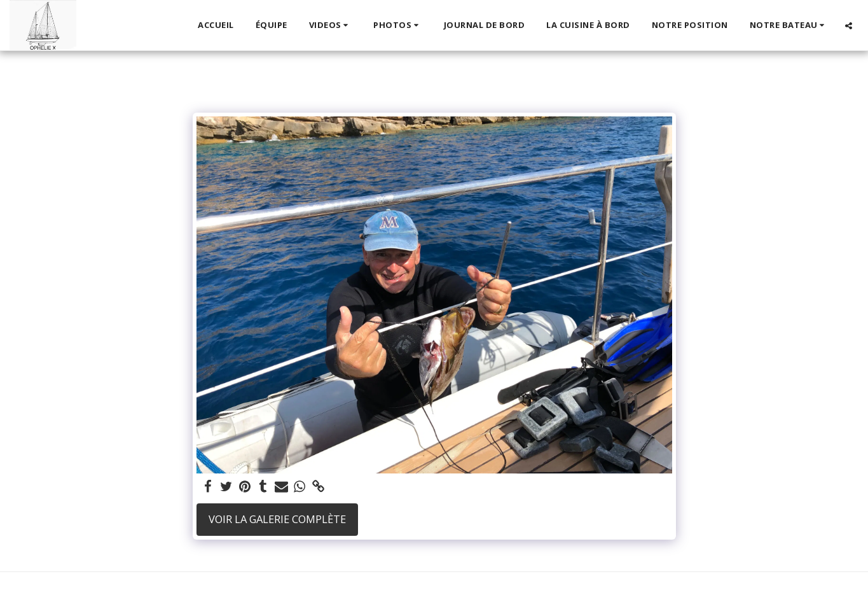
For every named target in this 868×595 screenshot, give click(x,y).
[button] (331, 25)
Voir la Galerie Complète (277, 519)
